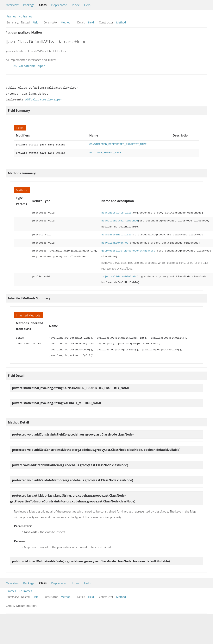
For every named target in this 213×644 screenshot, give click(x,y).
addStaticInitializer (117, 234)
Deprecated (59, 5)
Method (66, 22)
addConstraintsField (116, 212)
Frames (11, 16)
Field (36, 22)
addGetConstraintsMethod (120, 220)
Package (29, 5)
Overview (12, 5)
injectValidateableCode (119, 276)
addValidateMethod (115, 242)
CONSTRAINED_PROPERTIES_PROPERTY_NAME (118, 144)
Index (76, 5)
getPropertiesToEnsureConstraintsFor (129, 250)
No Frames (25, 16)
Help (87, 5)
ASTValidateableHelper (29, 66)
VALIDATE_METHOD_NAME (105, 152)
